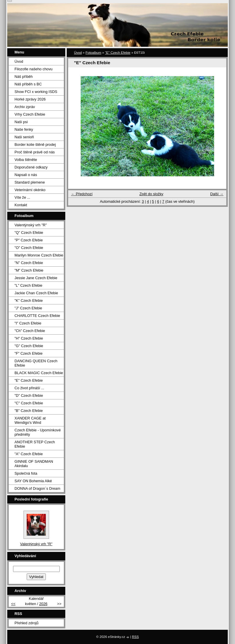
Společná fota (26, 473)
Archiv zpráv (25, 107)
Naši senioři (24, 137)
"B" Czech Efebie (29, 411)
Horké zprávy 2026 (30, 99)
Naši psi (21, 122)
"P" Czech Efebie (29, 240)
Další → (217, 194)
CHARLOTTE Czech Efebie (37, 316)
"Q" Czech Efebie (29, 233)
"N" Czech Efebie (29, 263)
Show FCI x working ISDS (36, 92)
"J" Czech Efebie (28, 308)
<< (13, 604)
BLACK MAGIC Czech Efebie (39, 373)
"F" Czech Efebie (29, 353)
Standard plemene (30, 182)
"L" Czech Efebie (28, 285)
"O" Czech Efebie (29, 248)
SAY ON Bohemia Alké (33, 481)
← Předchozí (82, 194)
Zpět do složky (151, 194)
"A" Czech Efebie (29, 454)
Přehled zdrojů (27, 623)
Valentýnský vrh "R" (31, 225)
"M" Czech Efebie (29, 270)
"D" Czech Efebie (29, 395)
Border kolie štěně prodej (35, 145)
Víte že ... (22, 197)
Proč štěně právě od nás (35, 152)
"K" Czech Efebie (29, 301)
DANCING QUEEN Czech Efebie (36, 363)
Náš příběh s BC (28, 84)
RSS (135, 637)
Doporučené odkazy (31, 167)
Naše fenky (24, 129)
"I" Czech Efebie (28, 323)
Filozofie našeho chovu (34, 69)
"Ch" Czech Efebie (30, 331)
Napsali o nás (26, 175)
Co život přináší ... (29, 388)
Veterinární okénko (30, 190)
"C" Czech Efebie (29, 403)
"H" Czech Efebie (29, 338)
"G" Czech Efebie (29, 346)
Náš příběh (24, 77)
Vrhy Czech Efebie (30, 114)
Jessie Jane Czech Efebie (36, 278)
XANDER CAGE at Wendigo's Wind (30, 420)
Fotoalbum (93, 53)
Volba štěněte (26, 160)
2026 (43, 604)
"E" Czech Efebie (118, 53)
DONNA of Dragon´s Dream (37, 488)
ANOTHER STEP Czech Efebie (35, 444)
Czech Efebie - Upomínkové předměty (38, 432)
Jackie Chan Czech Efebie (36, 293)
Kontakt (21, 205)
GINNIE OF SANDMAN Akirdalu (34, 464)
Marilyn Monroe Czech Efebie (39, 255)
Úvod (78, 53)
